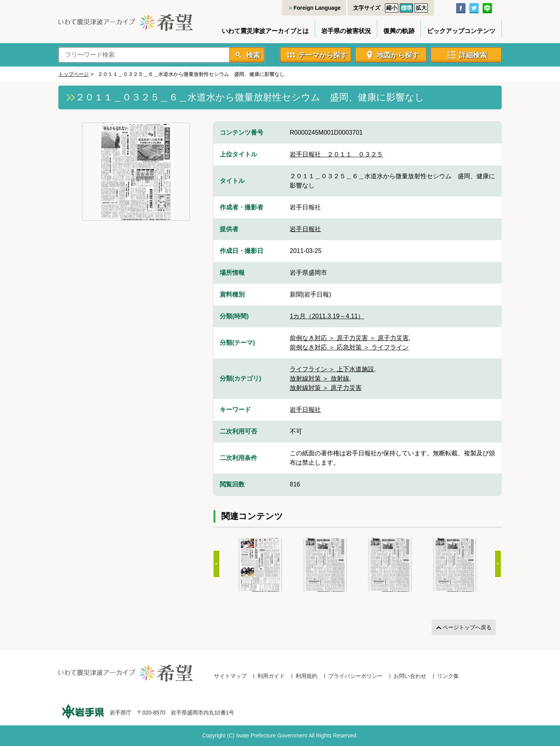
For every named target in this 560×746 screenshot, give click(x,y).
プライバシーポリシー (355, 676)
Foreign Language (317, 8)
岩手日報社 (305, 229)
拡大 (421, 8)
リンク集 (448, 676)
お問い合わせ (410, 676)
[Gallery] (358, 565)
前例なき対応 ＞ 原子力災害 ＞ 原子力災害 (349, 338)
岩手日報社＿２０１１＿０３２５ (336, 154)
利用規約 (306, 676)
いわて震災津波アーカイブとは (265, 31)
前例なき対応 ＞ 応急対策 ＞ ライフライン (349, 347)
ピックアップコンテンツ (461, 31)
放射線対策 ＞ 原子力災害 (326, 388)
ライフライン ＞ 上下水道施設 (332, 369)
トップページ (73, 74)
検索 (252, 55)
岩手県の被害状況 (346, 31)
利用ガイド (271, 676)
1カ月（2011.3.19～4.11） (327, 316)
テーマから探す (323, 55)
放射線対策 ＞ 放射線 (319, 378)
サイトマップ (230, 676)
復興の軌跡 (399, 31)
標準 (406, 8)
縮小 (392, 8)
